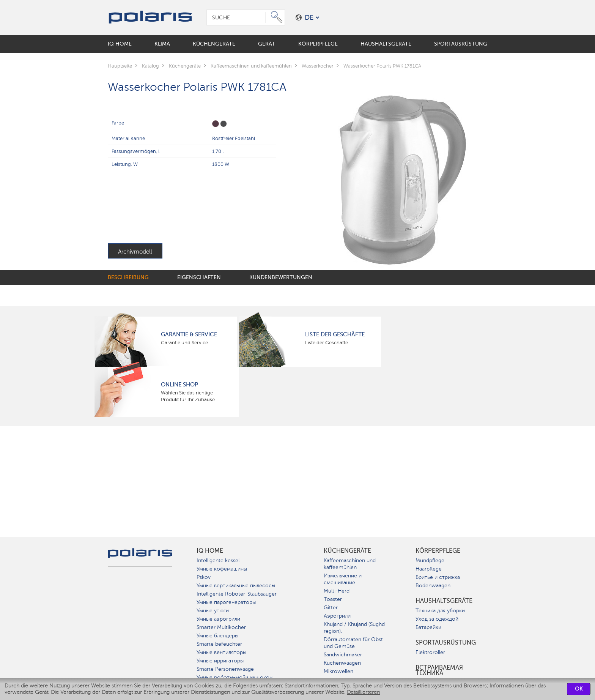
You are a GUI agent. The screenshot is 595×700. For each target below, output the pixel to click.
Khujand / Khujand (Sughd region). (354, 628)
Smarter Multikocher (221, 627)
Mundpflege (430, 560)
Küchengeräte (347, 551)
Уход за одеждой (437, 619)
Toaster (333, 599)
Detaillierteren (363, 692)
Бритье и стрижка (438, 577)
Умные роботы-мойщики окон (235, 677)
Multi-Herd (337, 591)
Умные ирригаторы (220, 661)
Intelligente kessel (218, 560)
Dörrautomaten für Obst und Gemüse (353, 643)
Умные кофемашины (222, 569)
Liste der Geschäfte (335, 334)
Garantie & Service (189, 334)
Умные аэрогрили (218, 619)
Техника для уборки (440, 611)
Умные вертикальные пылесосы (236, 586)
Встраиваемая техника (439, 670)
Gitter (331, 608)
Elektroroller (430, 652)
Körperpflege (438, 551)
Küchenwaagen (342, 663)
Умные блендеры (217, 636)
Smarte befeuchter (219, 644)
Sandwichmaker (343, 655)
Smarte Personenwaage (225, 669)
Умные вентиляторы (221, 652)
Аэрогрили (337, 616)
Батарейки (428, 627)
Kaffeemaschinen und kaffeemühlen (350, 564)
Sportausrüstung (446, 643)
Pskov (204, 577)
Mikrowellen (338, 671)
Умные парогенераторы (226, 602)
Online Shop (179, 385)
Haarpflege (429, 569)
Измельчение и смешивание (343, 579)
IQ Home (210, 551)
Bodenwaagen (433, 586)
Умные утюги (213, 611)
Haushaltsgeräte (444, 601)
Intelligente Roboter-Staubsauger (237, 594)
